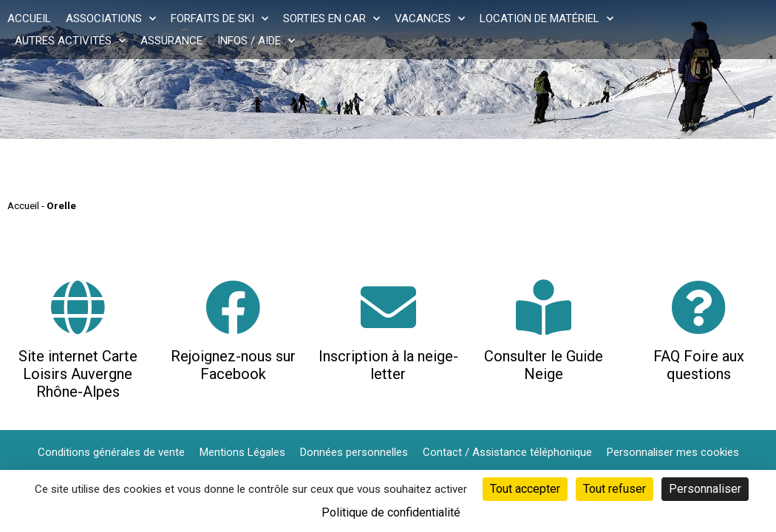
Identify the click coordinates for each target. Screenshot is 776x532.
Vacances (430, 18)
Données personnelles (354, 452)
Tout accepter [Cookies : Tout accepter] (525, 489)
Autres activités (70, 41)
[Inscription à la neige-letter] (388, 307)
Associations (111, 18)
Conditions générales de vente (111, 452)
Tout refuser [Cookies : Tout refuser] (615, 489)
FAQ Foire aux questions (699, 365)
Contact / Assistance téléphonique (507, 452)
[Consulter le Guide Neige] (544, 307)
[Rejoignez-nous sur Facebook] (233, 307)
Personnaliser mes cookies (673, 452)
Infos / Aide (256, 41)
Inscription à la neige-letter (388, 365)
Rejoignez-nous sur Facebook (233, 365)
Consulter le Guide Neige (544, 365)
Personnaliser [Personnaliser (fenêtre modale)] (705, 489)
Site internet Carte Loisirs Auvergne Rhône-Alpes (78, 374)
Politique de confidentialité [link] (391, 512)
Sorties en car (331, 18)
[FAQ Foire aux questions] (699, 307)
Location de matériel (547, 18)
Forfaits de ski (219, 18)
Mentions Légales (242, 452)
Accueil (29, 18)
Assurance (171, 41)
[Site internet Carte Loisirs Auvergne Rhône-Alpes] (78, 307)
